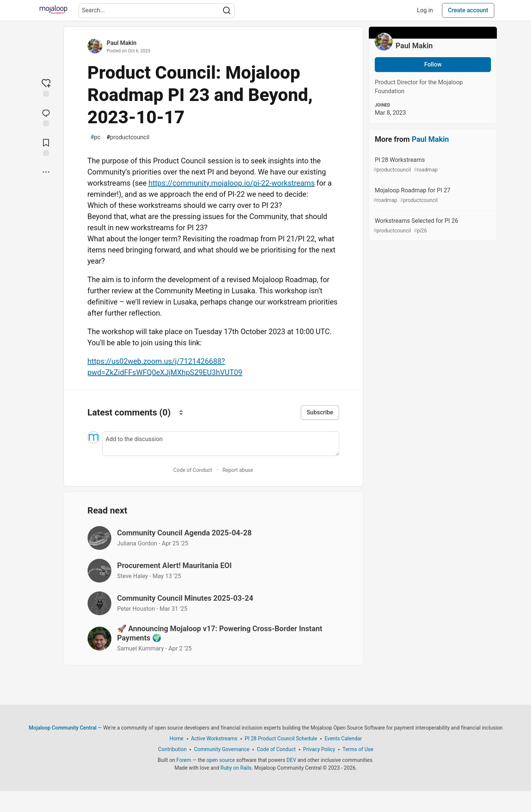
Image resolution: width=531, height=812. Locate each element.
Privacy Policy (319, 749)
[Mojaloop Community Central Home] (53, 10)
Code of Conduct (193, 470)
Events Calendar (343, 738)
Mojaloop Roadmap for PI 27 (432, 195)
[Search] (227, 11)
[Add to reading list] (46, 147)
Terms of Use (358, 749)
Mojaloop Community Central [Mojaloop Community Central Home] (63, 728)
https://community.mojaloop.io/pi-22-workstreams (232, 183)
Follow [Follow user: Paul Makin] (433, 64)
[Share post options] (46, 172)
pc (96, 137)
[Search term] (157, 11)
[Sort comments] (181, 412)
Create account (468, 10)
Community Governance (221, 749)
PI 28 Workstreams (432, 165)
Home (176, 738)
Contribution (172, 749)
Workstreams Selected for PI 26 (432, 226)
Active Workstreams (214, 738)
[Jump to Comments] (46, 117)
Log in (425, 10)
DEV (291, 760)
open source (221, 760)
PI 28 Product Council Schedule (281, 738)
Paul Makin (122, 43)
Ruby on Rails (236, 768)
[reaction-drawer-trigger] (46, 87)
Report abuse (238, 470)
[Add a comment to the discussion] (221, 444)
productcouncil (128, 137)
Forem (184, 760)
